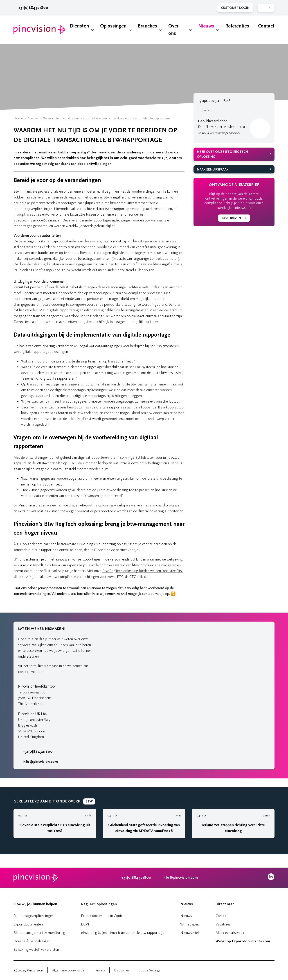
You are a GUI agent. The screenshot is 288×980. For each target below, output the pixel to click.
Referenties (237, 26)
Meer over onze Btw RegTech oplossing (222, 154)
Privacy (100, 970)
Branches (147, 26)
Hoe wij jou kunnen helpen (35, 904)
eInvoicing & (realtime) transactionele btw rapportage (123, 933)
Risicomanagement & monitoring (39, 933)
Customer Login (235, 8)
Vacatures (223, 924)
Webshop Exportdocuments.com (243, 941)
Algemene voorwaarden (69, 970)
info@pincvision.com (40, 762)
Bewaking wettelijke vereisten (36, 949)
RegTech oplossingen (99, 904)
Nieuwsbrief (190, 933)
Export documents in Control (103, 916)
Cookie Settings (149, 970)
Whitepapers (190, 924)
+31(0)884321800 (31, 8)
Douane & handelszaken (32, 941)
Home (18, 118)
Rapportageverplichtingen (34, 916)
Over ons (173, 30)
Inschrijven (231, 218)
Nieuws (206, 26)
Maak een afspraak (213, 170)
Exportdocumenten (28, 924)
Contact (266, 26)
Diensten (79, 26)
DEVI (85, 924)
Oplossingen (113, 26)
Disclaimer (122, 970)
